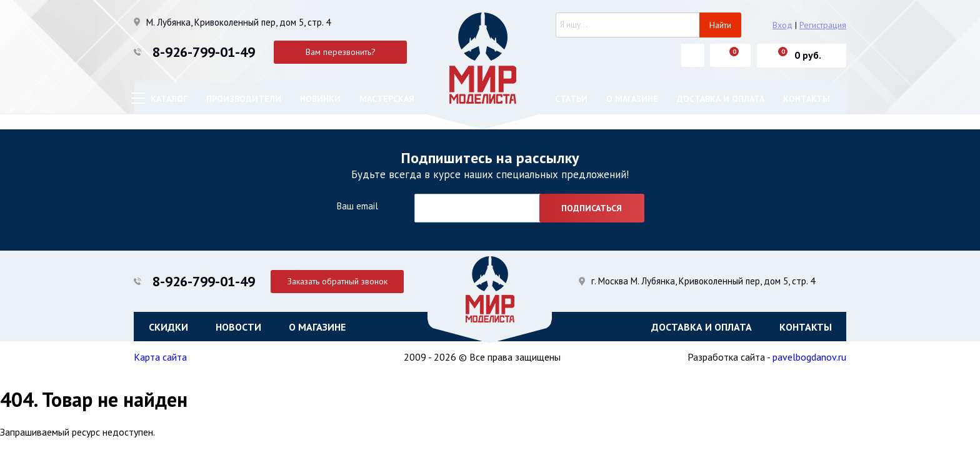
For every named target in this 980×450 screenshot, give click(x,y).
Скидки (168, 327)
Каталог (169, 99)
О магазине (632, 99)
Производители (244, 99)
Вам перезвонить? (341, 52)
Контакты (807, 99)
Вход (782, 25)
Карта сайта (160, 358)
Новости (238, 327)
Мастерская (387, 99)
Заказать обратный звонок (341, 281)
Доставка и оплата (721, 99)
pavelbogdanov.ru (809, 358)
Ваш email (357, 206)
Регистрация (823, 25)
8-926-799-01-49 (204, 52)
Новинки (320, 99)
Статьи (571, 99)
